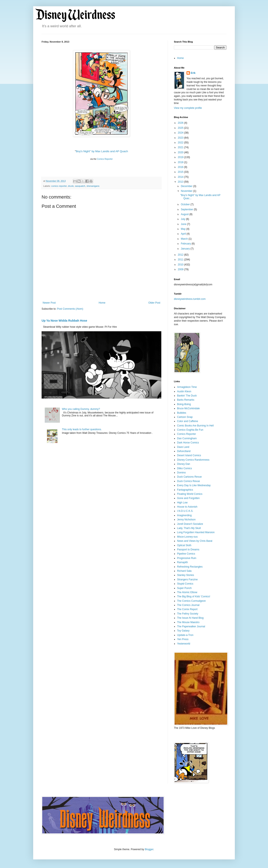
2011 (181, 260)
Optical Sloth (184, 545)
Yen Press (183, 639)
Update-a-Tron (185, 635)
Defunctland (184, 451)
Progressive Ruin (187, 558)
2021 (181, 147)
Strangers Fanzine (187, 580)
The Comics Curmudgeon (191, 601)
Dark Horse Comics (188, 443)
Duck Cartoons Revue (189, 477)
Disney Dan (184, 464)
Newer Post (49, 303)
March (185, 239)
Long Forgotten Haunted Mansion (196, 532)
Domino (181, 473)
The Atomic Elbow (187, 592)
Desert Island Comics (189, 455)
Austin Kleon (184, 391)
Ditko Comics (185, 468)
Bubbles (182, 413)
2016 (181, 167)
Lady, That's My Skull (189, 528)
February (186, 244)
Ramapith (182, 562)
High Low (182, 503)
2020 (181, 152)
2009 (181, 269)
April (184, 234)
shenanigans (93, 186)
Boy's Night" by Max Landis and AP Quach (102, 151)
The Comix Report (187, 609)
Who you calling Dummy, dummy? (81, 409)
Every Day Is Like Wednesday (194, 485)
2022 (181, 143)
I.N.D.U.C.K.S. (185, 511)
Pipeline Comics (186, 554)
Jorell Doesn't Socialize (190, 524)
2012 (181, 255)
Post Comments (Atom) (70, 309)
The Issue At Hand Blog (190, 618)
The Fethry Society (188, 614)
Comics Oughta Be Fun (190, 430)
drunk (71, 186)
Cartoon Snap (185, 417)
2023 (181, 138)
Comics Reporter (105, 159)
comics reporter (59, 186)
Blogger (149, 849)
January (186, 249)
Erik (193, 73)
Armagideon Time (187, 387)
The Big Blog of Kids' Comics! (194, 596)
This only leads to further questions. (82, 429)
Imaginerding (184, 515)
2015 (181, 172)
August (185, 214)
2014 (181, 177)
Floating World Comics (190, 494)
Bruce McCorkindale (188, 408)
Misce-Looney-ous (187, 537)
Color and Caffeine (188, 421)
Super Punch (184, 588)
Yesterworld (184, 644)
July (183, 219)
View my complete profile (188, 108)
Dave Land (183, 447)
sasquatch (80, 186)
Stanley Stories (186, 575)
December (187, 186)
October (186, 204)
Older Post (154, 303)
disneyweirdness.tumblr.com (190, 299)
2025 (181, 128)
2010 (181, 265)
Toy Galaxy (183, 631)
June (184, 224)
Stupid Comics (185, 584)
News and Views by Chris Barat (195, 541)
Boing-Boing (184, 404)
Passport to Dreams (188, 550)
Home (102, 303)
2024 (181, 133)
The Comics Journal (188, 605)
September (187, 209)
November (187, 191)
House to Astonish (187, 507)
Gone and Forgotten (188, 498)
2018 (181, 162)
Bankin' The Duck (187, 396)
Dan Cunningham (187, 438)
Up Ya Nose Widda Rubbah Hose (64, 321)
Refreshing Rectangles (190, 567)
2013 (181, 182)
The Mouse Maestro (188, 622)
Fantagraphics (185, 490)
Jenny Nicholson (186, 520)
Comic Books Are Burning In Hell (195, 426)
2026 (181, 123)
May (184, 229)
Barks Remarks (186, 400)
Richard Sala (184, 571)
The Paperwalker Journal (191, 626)
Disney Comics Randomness (193, 460)
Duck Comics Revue (189, 481)
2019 (181, 157)
